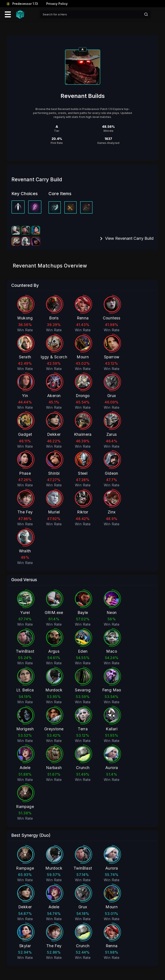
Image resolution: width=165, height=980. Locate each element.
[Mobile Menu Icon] (7, 14)
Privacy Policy (57, 4)
